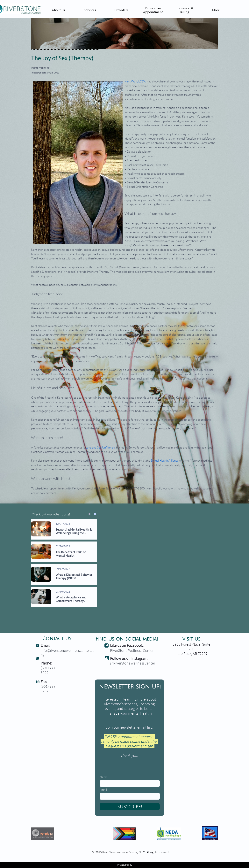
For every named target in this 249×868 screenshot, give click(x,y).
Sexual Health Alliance (165, 461)
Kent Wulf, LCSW (135, 81)
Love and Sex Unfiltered (100, 447)
